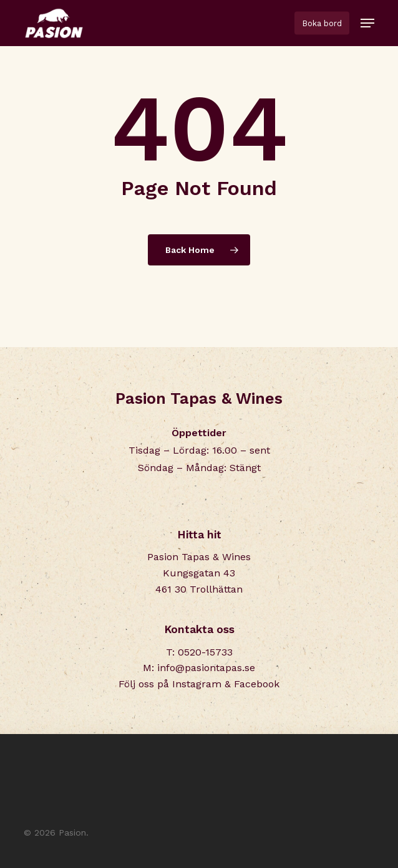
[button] (367, 23)
